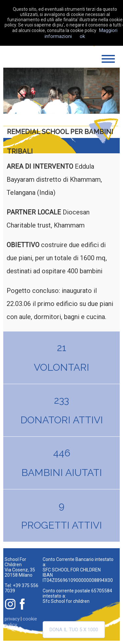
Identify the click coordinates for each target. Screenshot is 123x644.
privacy (12, 619)
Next (104, 91)
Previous (19, 91)
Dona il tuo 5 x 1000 (74, 630)
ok (82, 36)
